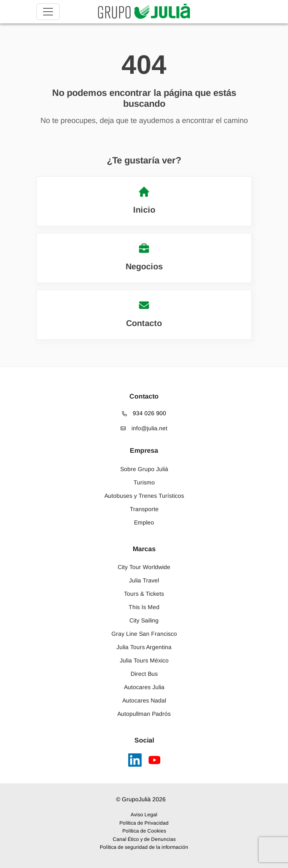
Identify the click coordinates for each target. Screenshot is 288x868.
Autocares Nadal (144, 700)
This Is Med (144, 607)
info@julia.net (144, 428)
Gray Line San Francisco (144, 634)
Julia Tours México (144, 660)
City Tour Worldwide (144, 567)
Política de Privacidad (144, 823)
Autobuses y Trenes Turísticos (144, 496)
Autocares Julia (144, 687)
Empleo (144, 522)
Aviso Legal (144, 815)
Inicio (144, 201)
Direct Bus (144, 674)
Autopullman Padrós (144, 714)
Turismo (144, 482)
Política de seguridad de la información (144, 847)
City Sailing (144, 620)
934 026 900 (144, 413)
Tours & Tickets (144, 594)
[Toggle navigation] (48, 12)
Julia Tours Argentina (144, 647)
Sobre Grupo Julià (144, 469)
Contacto (144, 314)
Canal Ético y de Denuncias (144, 839)
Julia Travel (144, 580)
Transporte (144, 509)
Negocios (144, 257)
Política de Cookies (144, 831)
